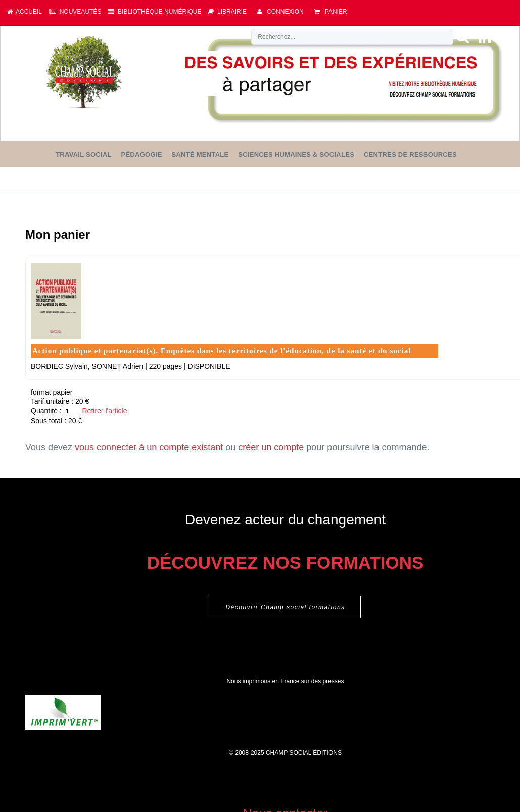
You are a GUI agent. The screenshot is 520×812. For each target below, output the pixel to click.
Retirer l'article (104, 411)
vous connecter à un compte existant (149, 447)
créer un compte (271, 447)
